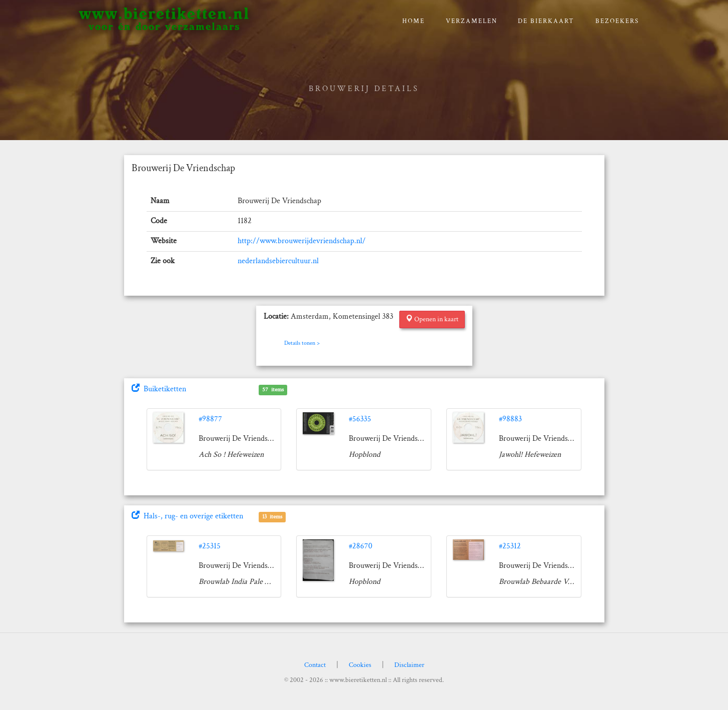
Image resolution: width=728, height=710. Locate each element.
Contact (315, 665)
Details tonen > (302, 343)
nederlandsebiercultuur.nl (278, 261)
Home (414, 21)
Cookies (360, 665)
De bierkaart (546, 21)
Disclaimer (409, 665)
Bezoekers (617, 21)
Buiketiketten (159, 389)
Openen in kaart (432, 319)
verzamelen (472, 21)
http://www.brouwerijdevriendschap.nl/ (302, 241)
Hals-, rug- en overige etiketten (187, 516)
